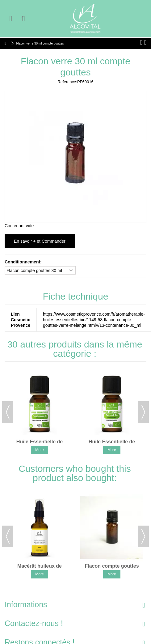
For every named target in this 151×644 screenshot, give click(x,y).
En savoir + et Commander (40, 241)
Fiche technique (76, 296)
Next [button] (143, 412)
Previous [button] (8, 412)
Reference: (67, 82)
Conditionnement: (24, 262)
